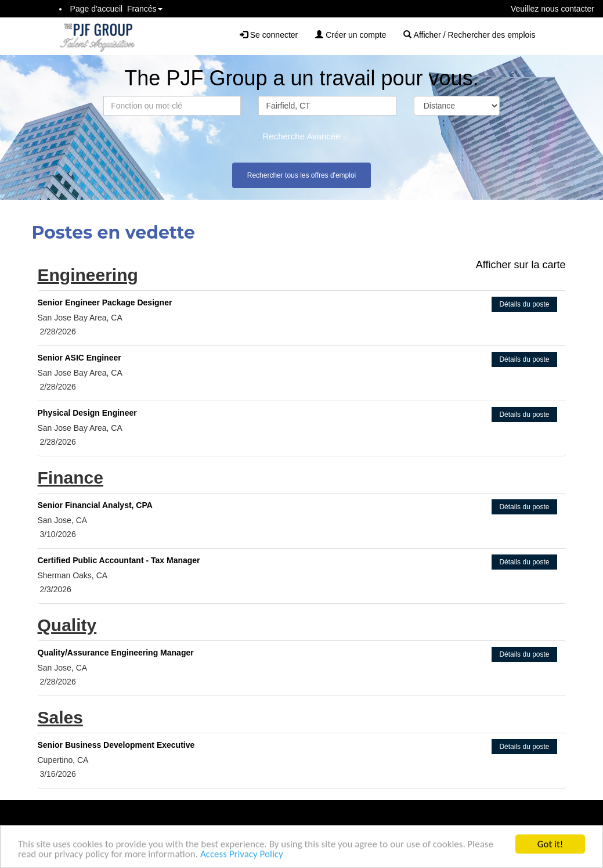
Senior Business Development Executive (116, 745)
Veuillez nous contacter (553, 9)
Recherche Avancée (302, 136)
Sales (60, 717)
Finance (71, 478)
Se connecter (269, 35)
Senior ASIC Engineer (80, 358)
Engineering (88, 275)
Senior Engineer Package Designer (105, 302)
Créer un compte (351, 35)
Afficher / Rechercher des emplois (469, 35)
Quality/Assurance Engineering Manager (116, 653)
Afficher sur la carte (521, 265)
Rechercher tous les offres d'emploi (302, 175)
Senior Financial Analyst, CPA (95, 505)
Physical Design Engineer (87, 413)
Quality (67, 625)
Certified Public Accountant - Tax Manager (119, 560)
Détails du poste (524, 304)
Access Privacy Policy (242, 856)
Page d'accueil (97, 9)
